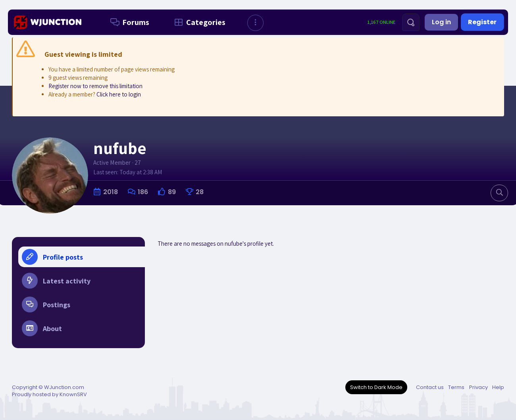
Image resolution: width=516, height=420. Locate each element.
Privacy (478, 387)
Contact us (430, 387)
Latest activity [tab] (56, 281)
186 (143, 192)
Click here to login (119, 94)
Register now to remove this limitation (95, 86)
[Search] (411, 22)
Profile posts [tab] (52, 257)
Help (498, 387)
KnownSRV (73, 394)
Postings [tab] (46, 304)
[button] (255, 23)
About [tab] (42, 328)
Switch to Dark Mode (376, 387)
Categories (198, 22)
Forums (128, 22)
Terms (456, 387)
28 (200, 192)
